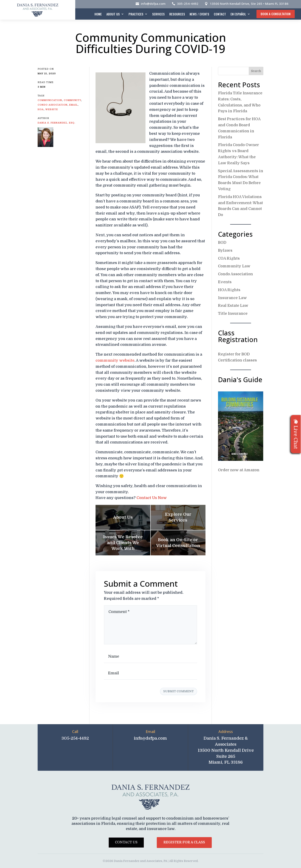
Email (150, 732)
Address (226, 732)
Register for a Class (184, 842)
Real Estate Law (233, 306)
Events (225, 282)
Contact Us (126, 842)
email (73, 105)
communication (50, 100)
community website (115, 360)
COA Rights (229, 258)
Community (72, 100)
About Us (113, 14)
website (52, 109)
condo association (53, 105)
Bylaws (225, 250)
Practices (136, 14)
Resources (177, 14)
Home (98, 14)
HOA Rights (229, 290)
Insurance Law (232, 298)
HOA (41, 109)
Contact (220, 14)
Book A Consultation (276, 14)
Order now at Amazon (239, 470)
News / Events (199, 14)
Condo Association (235, 274)
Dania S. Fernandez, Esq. (56, 123)
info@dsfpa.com (153, 4)
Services (158, 14)
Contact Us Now (152, 498)
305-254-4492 (188, 4)
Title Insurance (233, 313)
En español (238, 14)
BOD (222, 243)
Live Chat (296, 434)
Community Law (234, 266)
